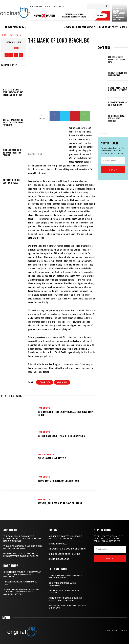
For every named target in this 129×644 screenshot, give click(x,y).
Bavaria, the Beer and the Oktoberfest (60, 503)
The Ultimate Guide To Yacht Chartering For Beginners (13, 122)
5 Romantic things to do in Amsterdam (117, 104)
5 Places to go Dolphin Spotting (67, 549)
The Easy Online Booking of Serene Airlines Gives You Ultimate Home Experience (119, 14)
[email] (113, 161)
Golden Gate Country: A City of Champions (61, 436)
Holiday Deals (46, 454)
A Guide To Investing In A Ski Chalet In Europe (118, 89)
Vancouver (62, 382)
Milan (17, 48)
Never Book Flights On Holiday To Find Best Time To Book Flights (22, 555)
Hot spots (15, 35)
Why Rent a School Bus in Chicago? (12, 181)
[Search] (107, 6)
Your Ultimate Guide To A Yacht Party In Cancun (12, 153)
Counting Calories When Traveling (62, 584)
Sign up (113, 170)
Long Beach (45, 382)
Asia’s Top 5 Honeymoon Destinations (59, 481)
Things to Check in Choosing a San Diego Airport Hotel (23, 547)
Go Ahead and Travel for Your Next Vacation (117, 118)
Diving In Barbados (59, 559)
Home (5, 35)
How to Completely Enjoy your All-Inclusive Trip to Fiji (65, 413)
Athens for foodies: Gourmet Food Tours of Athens (65, 599)
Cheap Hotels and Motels (52, 458)
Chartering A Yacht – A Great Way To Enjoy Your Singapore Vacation (22, 574)
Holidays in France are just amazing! (118, 74)
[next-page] (105, 131)
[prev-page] (100, 131)
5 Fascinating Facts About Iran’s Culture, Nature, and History (13, 92)
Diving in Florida (58, 544)
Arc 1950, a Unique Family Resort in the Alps (117, 59)
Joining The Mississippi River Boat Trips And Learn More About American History (22, 592)
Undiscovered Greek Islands (64, 554)
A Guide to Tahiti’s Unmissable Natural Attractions (65, 537)
